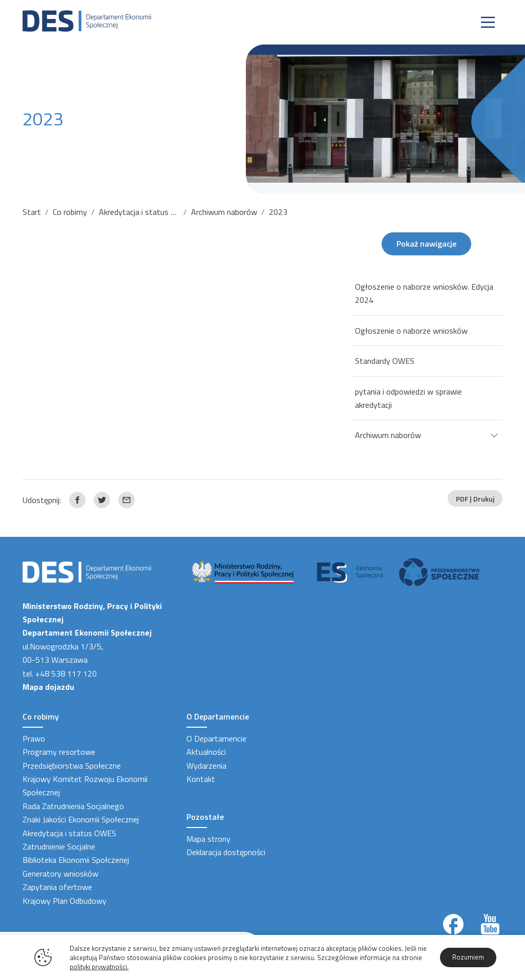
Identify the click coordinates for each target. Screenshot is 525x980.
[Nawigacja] (488, 22)
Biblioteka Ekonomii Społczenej (76, 860)
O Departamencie (216, 738)
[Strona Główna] (87, 20)
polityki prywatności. (99, 967)
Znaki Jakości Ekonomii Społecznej (81, 819)
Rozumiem (468, 957)
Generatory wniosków (60, 874)
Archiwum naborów (224, 212)
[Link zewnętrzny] (453, 924)
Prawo (34, 738)
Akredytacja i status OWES (146, 212)
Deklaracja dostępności (226, 852)
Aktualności (206, 752)
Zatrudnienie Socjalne (59, 846)
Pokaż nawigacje (426, 244)
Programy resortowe (59, 752)
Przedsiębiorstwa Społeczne (72, 766)
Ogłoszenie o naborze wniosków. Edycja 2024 (424, 293)
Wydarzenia (206, 766)
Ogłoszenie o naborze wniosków (411, 331)
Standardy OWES (385, 361)
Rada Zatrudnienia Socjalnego (73, 806)
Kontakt (201, 779)
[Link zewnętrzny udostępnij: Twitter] (102, 500)
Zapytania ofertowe (57, 887)
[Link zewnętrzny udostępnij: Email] (127, 500)
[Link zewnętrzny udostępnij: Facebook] (77, 500)
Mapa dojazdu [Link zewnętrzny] (48, 687)
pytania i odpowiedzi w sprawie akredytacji (408, 398)
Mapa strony (208, 839)
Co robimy (70, 212)
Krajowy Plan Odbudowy (65, 901)
